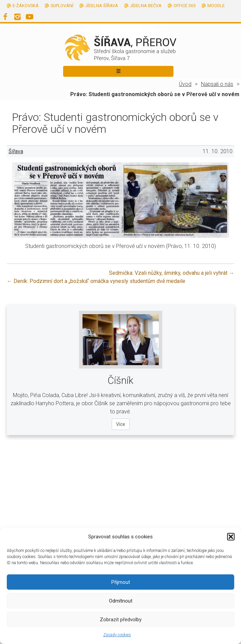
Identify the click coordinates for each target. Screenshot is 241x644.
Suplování (62, 6)
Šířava (16, 151)
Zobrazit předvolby (121, 620)
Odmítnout (121, 601)
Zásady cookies (117, 635)
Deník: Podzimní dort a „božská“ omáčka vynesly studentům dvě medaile (96, 281)
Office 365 (184, 6)
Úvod (185, 84)
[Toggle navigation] (118, 71)
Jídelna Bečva (146, 6)
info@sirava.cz (141, 505)
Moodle (216, 6)
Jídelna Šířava (102, 6)
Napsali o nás (217, 84)
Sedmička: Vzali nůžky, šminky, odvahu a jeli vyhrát (172, 273)
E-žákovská (26, 6)
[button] (231, 537)
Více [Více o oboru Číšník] (121, 424)
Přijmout (121, 582)
